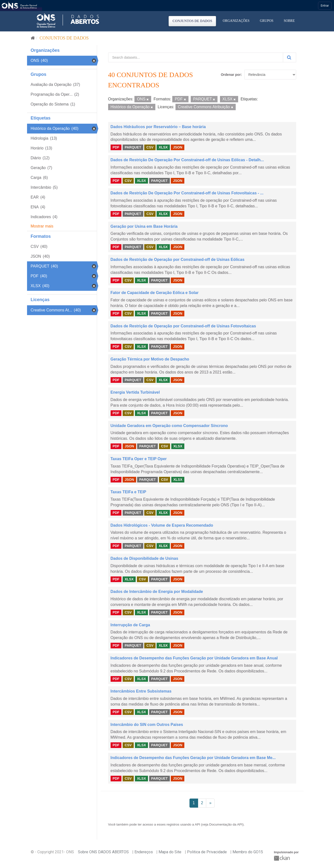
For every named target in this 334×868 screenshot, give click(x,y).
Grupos (267, 21)
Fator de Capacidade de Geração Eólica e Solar (155, 293)
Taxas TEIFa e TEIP (129, 492)
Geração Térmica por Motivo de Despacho (150, 359)
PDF (116, 147)
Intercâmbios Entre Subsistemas (141, 691)
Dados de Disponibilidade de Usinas (145, 558)
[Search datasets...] (196, 57)
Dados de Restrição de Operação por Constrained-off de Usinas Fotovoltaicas (183, 326)
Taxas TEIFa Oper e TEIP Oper (139, 459)
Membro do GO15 (248, 852)
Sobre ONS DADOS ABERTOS (103, 852)
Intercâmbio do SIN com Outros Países (147, 725)
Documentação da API (226, 824)
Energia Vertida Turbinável (135, 392)
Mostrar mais (42, 226)
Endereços (144, 852)
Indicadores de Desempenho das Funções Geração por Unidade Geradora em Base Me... (193, 758)
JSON (178, 147)
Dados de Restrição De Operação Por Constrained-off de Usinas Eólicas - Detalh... (187, 160)
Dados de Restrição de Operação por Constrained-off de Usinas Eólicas (178, 260)
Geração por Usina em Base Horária (144, 226)
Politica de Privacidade (207, 852)
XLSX (163, 147)
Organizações (236, 21)
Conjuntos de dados (192, 21)
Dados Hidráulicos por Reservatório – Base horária (158, 127)
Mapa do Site (170, 852)
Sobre (289, 21)
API (197, 824)
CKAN (282, 858)
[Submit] (290, 57)
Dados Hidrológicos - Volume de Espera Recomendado (162, 525)
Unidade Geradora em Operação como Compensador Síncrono (169, 426)
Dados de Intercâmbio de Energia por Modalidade (157, 592)
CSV (150, 147)
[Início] (33, 38)
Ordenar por (231, 75)
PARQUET (133, 147)
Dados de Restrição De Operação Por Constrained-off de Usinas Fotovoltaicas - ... (187, 193)
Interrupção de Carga (130, 625)
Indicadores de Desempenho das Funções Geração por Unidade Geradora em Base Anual (194, 658)
